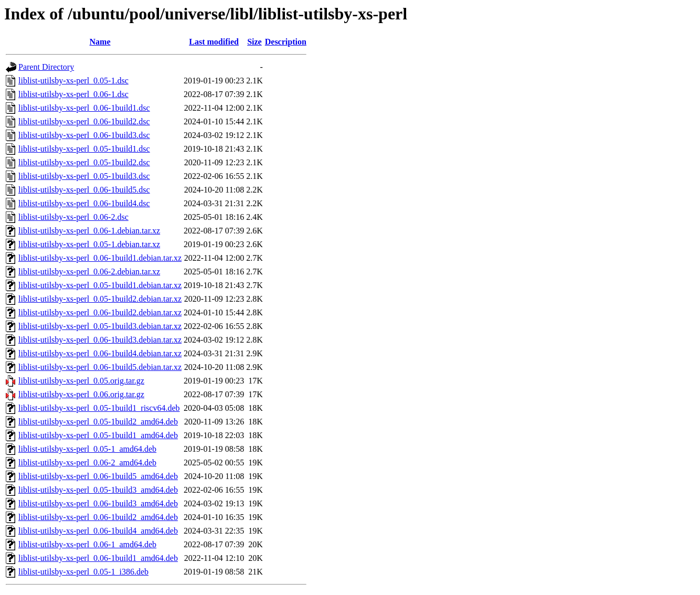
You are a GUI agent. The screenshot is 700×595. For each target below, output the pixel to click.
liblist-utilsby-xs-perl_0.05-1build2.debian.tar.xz (100, 299)
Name (100, 42)
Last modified (214, 42)
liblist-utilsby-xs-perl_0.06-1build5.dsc (84, 190)
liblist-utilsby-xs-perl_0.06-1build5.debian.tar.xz (100, 367)
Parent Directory (46, 67)
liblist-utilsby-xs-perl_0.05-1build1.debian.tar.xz (100, 285)
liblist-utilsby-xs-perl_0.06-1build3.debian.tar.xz (100, 340)
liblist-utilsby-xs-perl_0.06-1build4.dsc (84, 203)
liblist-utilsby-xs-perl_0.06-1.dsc (73, 94)
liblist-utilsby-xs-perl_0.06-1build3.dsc (84, 135)
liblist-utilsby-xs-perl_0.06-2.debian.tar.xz (89, 272)
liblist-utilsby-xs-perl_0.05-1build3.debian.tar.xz (100, 326)
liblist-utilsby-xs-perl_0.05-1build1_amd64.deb (98, 435)
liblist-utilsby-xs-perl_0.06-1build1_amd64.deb (98, 558)
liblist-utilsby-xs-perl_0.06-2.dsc (73, 217)
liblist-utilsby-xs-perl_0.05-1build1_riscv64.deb (99, 408)
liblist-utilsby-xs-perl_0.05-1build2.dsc (84, 162)
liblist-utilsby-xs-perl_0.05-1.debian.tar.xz (89, 244)
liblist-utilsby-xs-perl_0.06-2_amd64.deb (87, 463)
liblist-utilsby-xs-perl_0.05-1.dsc (73, 81)
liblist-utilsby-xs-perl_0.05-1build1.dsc (84, 149)
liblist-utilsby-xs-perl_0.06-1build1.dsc (84, 108)
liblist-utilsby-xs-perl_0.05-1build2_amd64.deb (98, 422)
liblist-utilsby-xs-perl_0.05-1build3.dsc (84, 176)
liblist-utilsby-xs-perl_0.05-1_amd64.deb (87, 449)
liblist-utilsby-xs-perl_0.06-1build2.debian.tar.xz (100, 312)
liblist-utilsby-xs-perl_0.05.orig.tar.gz (81, 381)
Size (254, 42)
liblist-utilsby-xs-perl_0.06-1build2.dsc (84, 121)
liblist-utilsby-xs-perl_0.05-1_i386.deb (83, 572)
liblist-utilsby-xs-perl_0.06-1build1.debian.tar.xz (100, 258)
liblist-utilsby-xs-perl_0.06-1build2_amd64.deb (98, 517)
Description (286, 42)
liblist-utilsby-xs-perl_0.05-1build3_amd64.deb (98, 490)
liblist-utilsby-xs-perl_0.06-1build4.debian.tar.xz (100, 353)
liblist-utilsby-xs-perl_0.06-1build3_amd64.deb (98, 503)
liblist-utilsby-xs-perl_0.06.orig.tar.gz (81, 394)
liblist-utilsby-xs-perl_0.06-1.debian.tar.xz (89, 231)
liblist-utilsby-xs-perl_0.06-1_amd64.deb (87, 544)
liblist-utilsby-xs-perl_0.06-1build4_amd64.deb (98, 531)
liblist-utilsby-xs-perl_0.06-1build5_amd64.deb (98, 476)
